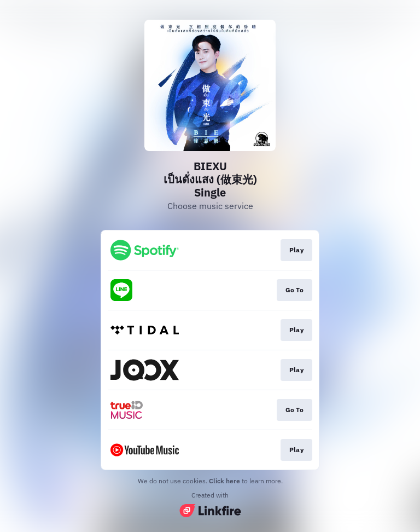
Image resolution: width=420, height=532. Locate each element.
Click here (224, 481)
